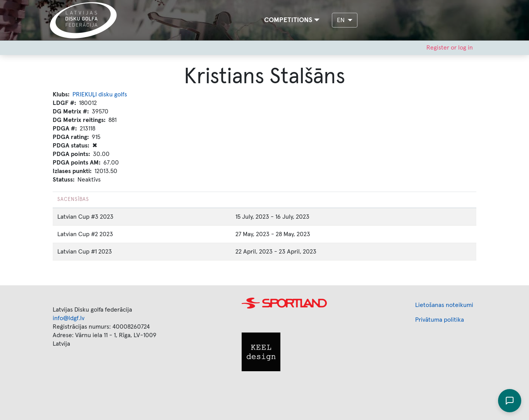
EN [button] (342, 20)
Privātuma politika (440, 320)
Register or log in (450, 48)
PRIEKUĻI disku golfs (100, 94)
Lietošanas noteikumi (444, 305)
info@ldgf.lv (69, 318)
